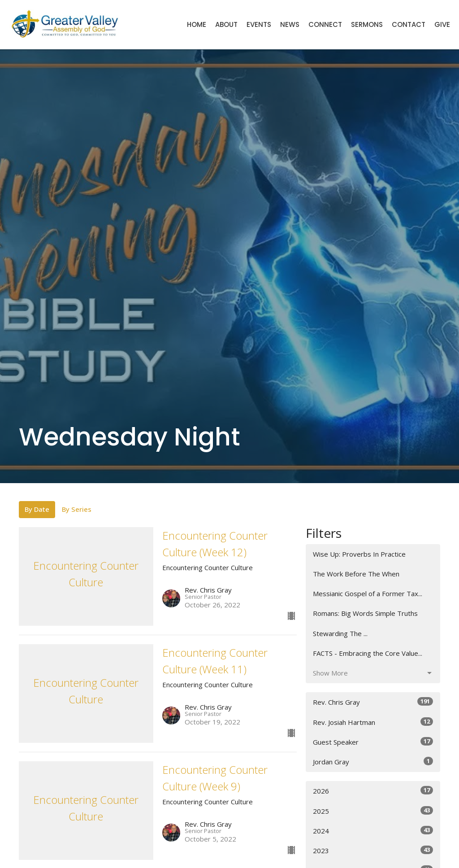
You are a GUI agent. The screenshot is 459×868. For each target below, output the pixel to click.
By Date (37, 509)
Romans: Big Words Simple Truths (365, 613)
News (290, 24)
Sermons (367, 24)
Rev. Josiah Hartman (373, 722)
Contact (409, 24)
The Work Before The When (356, 574)
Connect (325, 24)
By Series (77, 509)
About (226, 24)
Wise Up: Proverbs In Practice (359, 554)
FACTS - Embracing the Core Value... (368, 653)
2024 (373, 831)
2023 (373, 850)
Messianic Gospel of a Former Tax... (368, 593)
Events (259, 24)
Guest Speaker (373, 742)
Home (197, 24)
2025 (373, 811)
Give (442, 24)
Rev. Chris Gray (373, 702)
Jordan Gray (373, 761)
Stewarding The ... (340, 633)
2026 (373, 791)
